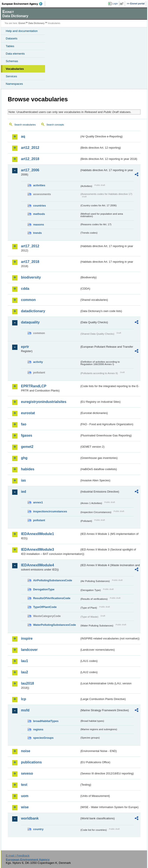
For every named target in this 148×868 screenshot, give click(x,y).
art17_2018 (30, 262)
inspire (27, 638)
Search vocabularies (25, 125)
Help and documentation (22, 31)
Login (115, 4)
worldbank (30, 818)
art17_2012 (30, 246)
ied (24, 492)
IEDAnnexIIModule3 (37, 549)
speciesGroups (43, 738)
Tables (10, 46)
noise (26, 751)
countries (40, 206)
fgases (27, 435)
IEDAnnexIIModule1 (37, 534)
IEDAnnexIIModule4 (37, 565)
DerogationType (44, 589)
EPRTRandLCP (34, 386)
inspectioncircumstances (50, 511)
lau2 (25, 672)
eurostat (28, 413)
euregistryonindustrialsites (44, 402)
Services (11, 76)
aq (23, 136)
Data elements (15, 54)
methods (39, 214)
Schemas (12, 61)
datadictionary (33, 311)
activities (39, 185)
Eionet (22, 23)
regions (38, 729)
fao (24, 424)
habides (28, 469)
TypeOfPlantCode (45, 607)
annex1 (38, 502)
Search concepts (55, 125)
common (28, 300)
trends (37, 233)
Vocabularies (15, 69)
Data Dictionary (36, 23)
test (24, 785)
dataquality (30, 322)
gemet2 (27, 447)
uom (25, 796)
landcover (29, 650)
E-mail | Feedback (18, 856)
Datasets (12, 38)
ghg (24, 458)
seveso (27, 773)
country (38, 829)
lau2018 (28, 683)
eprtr (25, 347)
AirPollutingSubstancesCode (53, 580)
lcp (24, 699)
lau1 (25, 661)
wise (25, 807)
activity (38, 362)
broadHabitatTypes (46, 721)
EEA (24, 4)
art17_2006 (30, 170)
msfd (25, 710)
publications (31, 762)
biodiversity (31, 277)
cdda (25, 289)
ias (23, 480)
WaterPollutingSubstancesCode (55, 625)
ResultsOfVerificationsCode (52, 598)
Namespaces (14, 84)
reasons (39, 224)
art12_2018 (30, 159)
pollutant (39, 520)
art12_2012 (30, 148)
